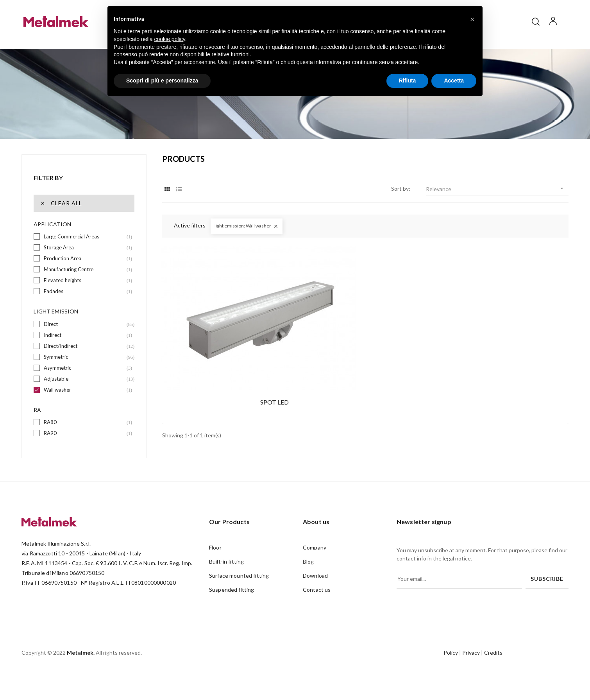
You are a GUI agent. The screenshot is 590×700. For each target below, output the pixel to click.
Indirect (84, 352)
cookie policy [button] (170, 39)
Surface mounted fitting (239, 593)
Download (315, 593)
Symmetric (84, 374)
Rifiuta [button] (408, 81)
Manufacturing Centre (84, 287)
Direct (84, 341)
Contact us (317, 607)
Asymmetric (84, 385)
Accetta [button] (454, 81)
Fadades (84, 309)
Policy (451, 670)
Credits (493, 670)
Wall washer (84, 407)
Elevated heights (84, 298)
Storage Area (84, 265)
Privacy (471, 670)
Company (315, 565)
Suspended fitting (232, 607)
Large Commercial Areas (84, 254)
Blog (308, 579)
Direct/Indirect (84, 363)
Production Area (84, 276)
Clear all (61, 221)
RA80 (84, 440)
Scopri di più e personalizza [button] (162, 81)
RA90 (84, 451)
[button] (472, 19)
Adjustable (84, 396)
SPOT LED (224, 367)
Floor (215, 565)
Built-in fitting (226, 579)
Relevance (497, 206)
